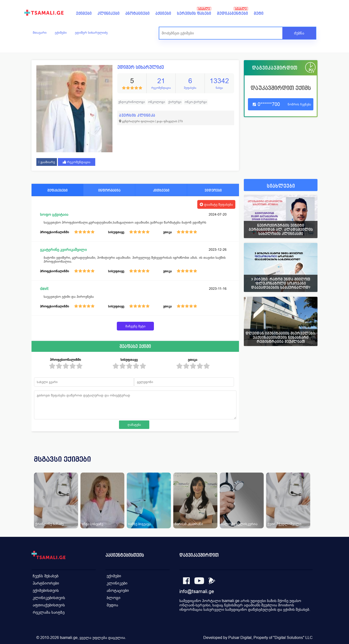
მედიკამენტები (232, 13)
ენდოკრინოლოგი (132, 102)
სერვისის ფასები (194, 13)
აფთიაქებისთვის (49, 605)
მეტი (259, 13)
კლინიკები (108, 13)
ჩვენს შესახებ (46, 576)
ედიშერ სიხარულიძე (91, 32)
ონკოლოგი (157, 102)
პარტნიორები (46, 583)
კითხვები (161, 190)
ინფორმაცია (109, 190)
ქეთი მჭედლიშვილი (284, 524)
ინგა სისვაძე (92, 524)
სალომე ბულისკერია (239, 524)
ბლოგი (114, 598)
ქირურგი (175, 102)
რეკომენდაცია (77, 162)
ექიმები (84, 13)
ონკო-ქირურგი (196, 102)
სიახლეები (281, 186)
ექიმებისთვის (46, 591)
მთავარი (40, 32)
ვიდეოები (213, 190)
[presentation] (307, 465)
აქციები (163, 13)
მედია (112, 605)
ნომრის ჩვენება (299, 104)
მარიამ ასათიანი (189, 524)
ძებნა (299, 33)
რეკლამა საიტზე (49, 612)
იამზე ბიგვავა (139, 524)
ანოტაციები (137, 13)
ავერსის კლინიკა (137, 115)
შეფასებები (57, 190)
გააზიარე (47, 162)
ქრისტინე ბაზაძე (49, 524)
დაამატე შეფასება (216, 204)
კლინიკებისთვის (49, 598)
